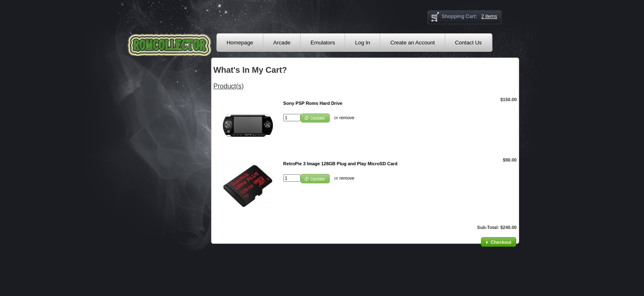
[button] (315, 118)
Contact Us (468, 43)
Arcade (282, 43)
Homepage (240, 43)
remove (347, 118)
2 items (489, 16)
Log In (362, 43)
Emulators (323, 43)
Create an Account (413, 43)
